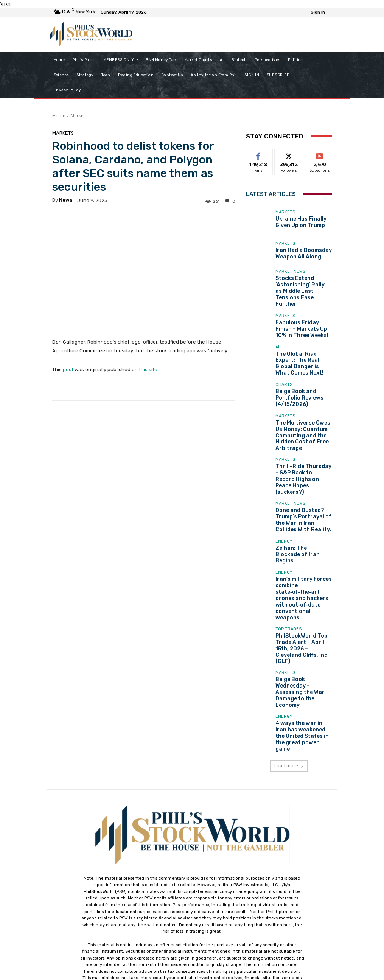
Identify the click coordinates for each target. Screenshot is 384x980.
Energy (284, 503)
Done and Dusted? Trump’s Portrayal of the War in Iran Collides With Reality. (302, 480)
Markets (79, 116)
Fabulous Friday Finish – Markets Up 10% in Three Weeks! (302, 317)
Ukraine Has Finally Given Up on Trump (302, 222)
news (66, 200)
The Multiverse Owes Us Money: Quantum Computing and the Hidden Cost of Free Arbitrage (301, 414)
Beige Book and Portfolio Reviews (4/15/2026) (302, 380)
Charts (284, 371)
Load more (289, 668)
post (68, 369)
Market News (290, 271)
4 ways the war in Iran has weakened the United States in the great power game (304, 643)
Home (59, 116)
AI (277, 337)
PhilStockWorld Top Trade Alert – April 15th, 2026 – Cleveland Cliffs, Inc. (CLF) (303, 580)
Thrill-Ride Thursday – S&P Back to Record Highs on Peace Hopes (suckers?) (303, 449)
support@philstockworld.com (206, 913)
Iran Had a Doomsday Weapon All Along (298, 254)
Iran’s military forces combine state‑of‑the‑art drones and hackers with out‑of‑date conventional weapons (303, 546)
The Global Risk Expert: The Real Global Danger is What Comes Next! (303, 349)
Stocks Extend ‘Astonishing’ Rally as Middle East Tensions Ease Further (298, 285)
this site (148, 369)
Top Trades (288, 569)
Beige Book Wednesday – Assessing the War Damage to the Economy (302, 612)
